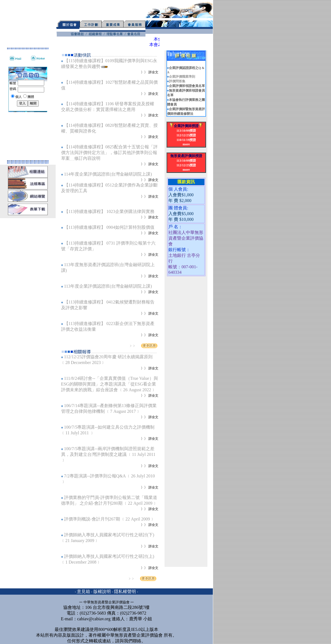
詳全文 (153, 72)
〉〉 (144, 72)
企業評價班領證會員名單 (187, 86)
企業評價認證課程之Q (185, 68)
